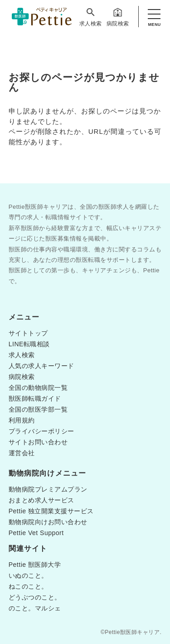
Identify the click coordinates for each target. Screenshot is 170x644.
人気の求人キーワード (41, 366)
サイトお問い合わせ (38, 442)
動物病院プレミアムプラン (48, 489)
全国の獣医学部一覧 (38, 409)
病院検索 (118, 17)
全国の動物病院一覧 (38, 388)
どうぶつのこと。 (35, 597)
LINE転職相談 (29, 344)
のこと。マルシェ (35, 608)
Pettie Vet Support (36, 533)
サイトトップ (28, 333)
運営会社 (22, 453)
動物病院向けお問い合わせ (48, 522)
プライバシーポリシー (41, 431)
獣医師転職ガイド (35, 398)
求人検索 (91, 17)
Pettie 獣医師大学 (35, 565)
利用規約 (22, 420)
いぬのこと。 (28, 575)
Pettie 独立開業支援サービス (51, 511)
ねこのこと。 (28, 586)
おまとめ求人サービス (41, 500)
